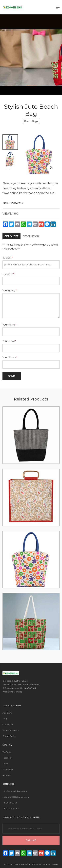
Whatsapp (8, 769)
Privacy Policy (9, 736)
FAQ (5, 719)
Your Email (9, 341)
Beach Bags (31, 121)
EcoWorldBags (13, 864)
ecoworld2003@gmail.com (16, 797)
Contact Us (8, 724)
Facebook (7, 758)
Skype (5, 764)
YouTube (7, 752)
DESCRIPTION (31, 236)
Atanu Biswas (52, 864)
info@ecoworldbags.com (15, 791)
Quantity (8, 274)
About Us (7, 713)
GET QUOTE (11, 236)
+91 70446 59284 (11, 809)
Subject (8, 258)
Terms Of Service (11, 730)
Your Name (9, 325)
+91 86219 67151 (10, 803)
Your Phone (10, 358)
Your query (10, 290)
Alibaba (6, 775)
